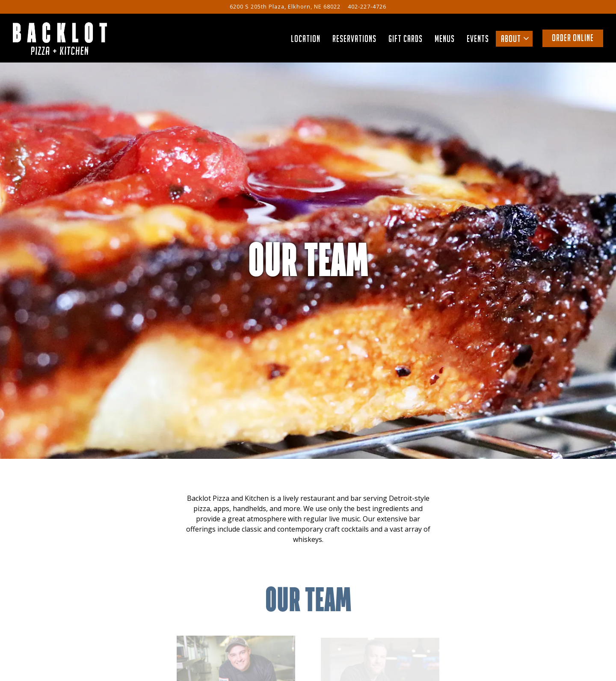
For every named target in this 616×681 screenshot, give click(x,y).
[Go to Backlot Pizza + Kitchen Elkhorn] (285, 7)
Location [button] (306, 39)
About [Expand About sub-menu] (517, 38)
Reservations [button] (354, 39)
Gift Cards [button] (406, 39)
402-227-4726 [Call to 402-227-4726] (367, 6)
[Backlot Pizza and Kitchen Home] (60, 38)
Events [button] (478, 39)
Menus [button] (445, 39)
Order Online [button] (573, 38)
